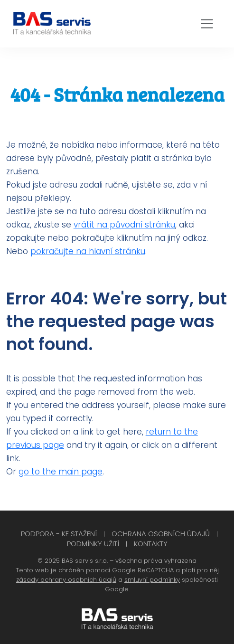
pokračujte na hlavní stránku (88, 251)
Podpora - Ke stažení (59, 534)
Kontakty (151, 544)
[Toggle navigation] (207, 24)
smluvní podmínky (152, 580)
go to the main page (61, 472)
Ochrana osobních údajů (161, 534)
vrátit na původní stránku (124, 225)
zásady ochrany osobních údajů (66, 580)
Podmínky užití (93, 544)
